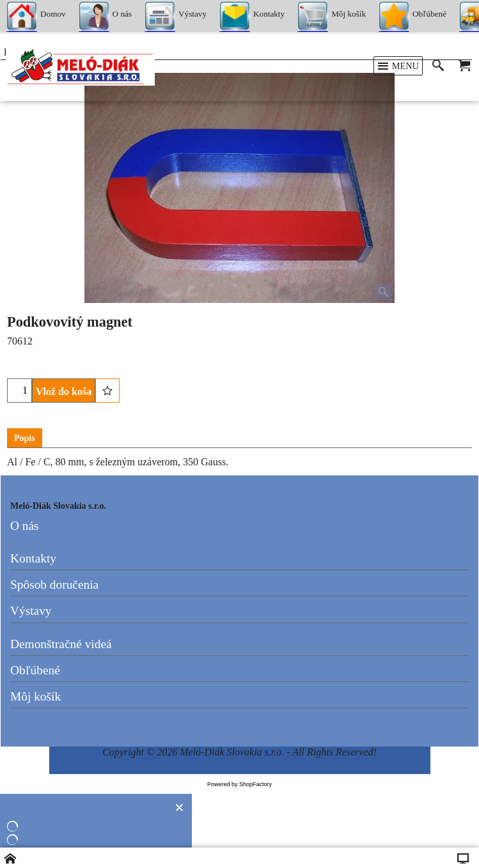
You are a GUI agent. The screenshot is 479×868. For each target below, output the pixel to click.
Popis (25, 438)
